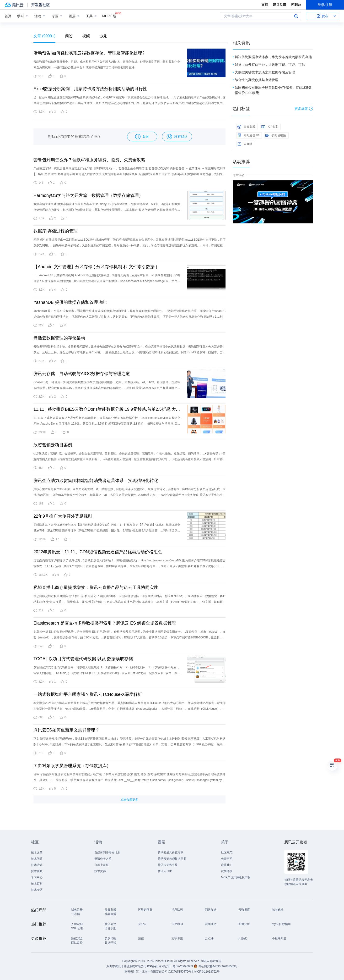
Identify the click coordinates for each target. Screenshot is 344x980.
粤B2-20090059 (183, 966)
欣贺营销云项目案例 (53, 445)
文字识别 (177, 938)
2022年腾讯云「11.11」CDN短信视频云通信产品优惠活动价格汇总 (98, 552)
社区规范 (227, 853)
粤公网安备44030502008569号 (218, 966)
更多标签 (304, 109)
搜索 (296, 16)
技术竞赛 (100, 871)
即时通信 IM (248, 135)
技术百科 (37, 884)
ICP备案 (270, 127)
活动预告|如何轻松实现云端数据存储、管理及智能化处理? (89, 53)
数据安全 (77, 938)
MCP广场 (109, 16)
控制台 (296, 5)
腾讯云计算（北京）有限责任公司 (146, 972)
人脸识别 (77, 924)
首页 (8, 16)
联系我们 (227, 865)
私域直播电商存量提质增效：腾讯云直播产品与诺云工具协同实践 (96, 587)
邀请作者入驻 (103, 859)
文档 (265, 5)
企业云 (142, 924)
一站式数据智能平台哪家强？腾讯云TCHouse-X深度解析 (88, 694)
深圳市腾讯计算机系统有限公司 (126, 966)
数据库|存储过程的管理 (56, 231)
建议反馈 (279, 5)
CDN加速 (177, 924)
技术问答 (37, 859)
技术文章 (37, 853)
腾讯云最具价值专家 (171, 853)
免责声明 (227, 859)
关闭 (310, 185)
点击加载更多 (129, 800)
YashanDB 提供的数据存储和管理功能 (70, 302)
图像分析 (244, 924)
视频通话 (211, 924)
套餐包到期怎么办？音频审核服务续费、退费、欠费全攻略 (89, 160)
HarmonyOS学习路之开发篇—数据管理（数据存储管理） (88, 195)
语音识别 (110, 928)
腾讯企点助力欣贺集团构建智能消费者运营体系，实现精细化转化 (96, 481)
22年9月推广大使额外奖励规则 (63, 516)
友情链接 (227, 871)
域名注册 (77, 910)
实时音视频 (276, 135)
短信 (141, 938)
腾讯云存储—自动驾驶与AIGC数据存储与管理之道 (82, 374)
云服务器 (246, 127)
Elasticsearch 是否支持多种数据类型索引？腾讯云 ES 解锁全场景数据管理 (105, 623)
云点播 (209, 938)
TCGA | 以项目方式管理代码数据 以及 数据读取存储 (83, 659)
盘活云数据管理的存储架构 (59, 338)
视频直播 (110, 914)
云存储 (75, 914)
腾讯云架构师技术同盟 (172, 859)
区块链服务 (145, 910)
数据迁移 (110, 943)
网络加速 (211, 910)
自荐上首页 (102, 865)
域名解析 (278, 910)
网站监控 (77, 943)
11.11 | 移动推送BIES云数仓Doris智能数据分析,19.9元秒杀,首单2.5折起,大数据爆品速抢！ (107, 409)
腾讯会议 (110, 924)
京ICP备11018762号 (207, 972)
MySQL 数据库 (281, 924)
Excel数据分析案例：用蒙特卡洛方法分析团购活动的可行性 (90, 89)
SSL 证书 (77, 928)
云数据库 (244, 910)
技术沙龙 (37, 865)
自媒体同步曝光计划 (107, 853)
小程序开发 (279, 938)
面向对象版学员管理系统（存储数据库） (72, 766)
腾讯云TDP (165, 871)
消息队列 (177, 910)
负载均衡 (110, 938)
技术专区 (37, 890)
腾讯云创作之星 (168, 865)
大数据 (243, 938)
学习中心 (37, 877)
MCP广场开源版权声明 (236, 877)
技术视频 (37, 871)
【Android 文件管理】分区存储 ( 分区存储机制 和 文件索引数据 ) (95, 267)
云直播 (245, 144)
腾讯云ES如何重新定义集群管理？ (66, 730)
